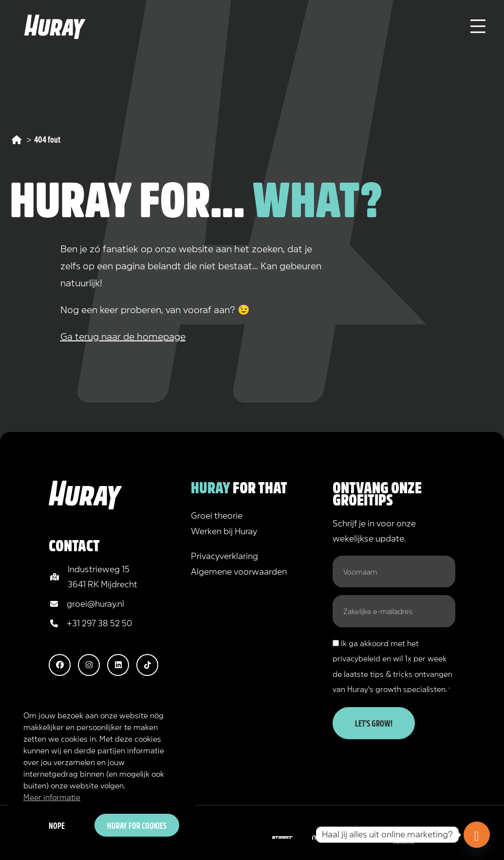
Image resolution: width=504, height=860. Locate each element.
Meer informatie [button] (52, 796)
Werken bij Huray (224, 530)
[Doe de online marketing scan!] (477, 835)
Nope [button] (57, 825)
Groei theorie (217, 515)
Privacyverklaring (224, 555)
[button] (60, 665)
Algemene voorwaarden (239, 571)
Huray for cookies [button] (137, 825)
